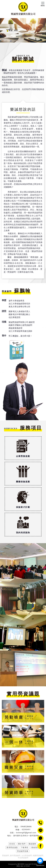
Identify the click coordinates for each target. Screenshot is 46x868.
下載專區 (25, 847)
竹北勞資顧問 (23, 858)
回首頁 (12, 844)
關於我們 (22, 844)
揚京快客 (21, 864)
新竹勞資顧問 (15, 856)
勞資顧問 (6, 856)
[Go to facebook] (40, 861)
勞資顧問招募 (23, 851)
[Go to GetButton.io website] (40, 865)
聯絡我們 (35, 847)
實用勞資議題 (12, 847)
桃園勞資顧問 (38, 856)
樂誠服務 (32, 844)
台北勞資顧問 (27, 856)
